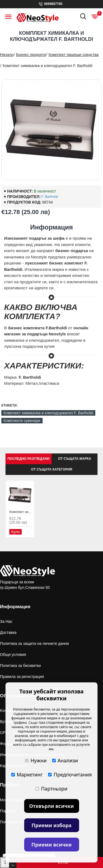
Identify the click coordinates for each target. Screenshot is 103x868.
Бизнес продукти (31, 55)
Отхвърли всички (51, 806)
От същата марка (75, 459)
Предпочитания (70, 774)
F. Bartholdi (50, 197)
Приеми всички (51, 845)
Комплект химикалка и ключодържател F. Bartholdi (48, 413)
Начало (7, 55)
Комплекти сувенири (22, 421)
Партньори (51, 789)
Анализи (65, 760)
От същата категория (52, 469)
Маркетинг (27, 774)
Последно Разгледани (28, 459)
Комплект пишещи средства (74, 55)
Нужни (36, 760)
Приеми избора (52, 825)
